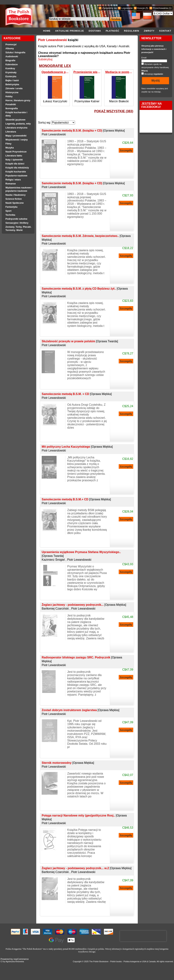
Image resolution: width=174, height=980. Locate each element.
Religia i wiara (13, 180)
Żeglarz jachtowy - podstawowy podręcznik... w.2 (87, 868)
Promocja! (11, 45)
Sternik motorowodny (68, 763)
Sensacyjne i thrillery (17, 223)
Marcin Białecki (119, 101)
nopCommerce (21, 959)
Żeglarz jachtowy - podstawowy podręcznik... (84, 605)
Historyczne (12, 92)
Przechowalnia (160, 8)
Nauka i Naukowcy (15, 195)
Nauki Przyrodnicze (16, 152)
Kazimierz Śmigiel (53, 560)
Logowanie (127, 8)
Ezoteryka (11, 76)
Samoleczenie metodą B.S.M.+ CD (76, 499)
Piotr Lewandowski (52, 40)
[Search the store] (79, 19)
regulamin (158, 74)
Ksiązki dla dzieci (15, 164)
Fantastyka (11, 207)
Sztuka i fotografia (15, 53)
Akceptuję (154, 74)
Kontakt (165, 31)
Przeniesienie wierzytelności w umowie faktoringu (87, 72)
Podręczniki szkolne (16, 219)
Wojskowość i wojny (17, 140)
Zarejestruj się (109, 8)
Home (47, 31)
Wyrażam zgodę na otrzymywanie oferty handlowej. (155, 67)
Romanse (11, 184)
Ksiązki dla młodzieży (17, 168)
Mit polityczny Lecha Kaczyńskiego (77, 447)
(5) (147, 8)
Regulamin (132, 31)
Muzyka (10, 148)
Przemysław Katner (87, 101)
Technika (10, 215)
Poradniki (11, 104)
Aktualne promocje (70, 31)
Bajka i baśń (12, 80)
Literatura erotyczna (16, 128)
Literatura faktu (14, 156)
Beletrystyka (12, 84)
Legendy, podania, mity (18, 124)
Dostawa (95, 31)
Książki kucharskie (16, 172)
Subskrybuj (45, 59)
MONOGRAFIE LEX (55, 66)
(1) (170, 8)
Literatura (11, 132)
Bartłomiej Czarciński (55, 609)
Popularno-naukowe (16, 176)
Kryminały (11, 72)
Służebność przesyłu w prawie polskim (80, 341)
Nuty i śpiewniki (14, 160)
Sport (8, 211)
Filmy (8, 144)
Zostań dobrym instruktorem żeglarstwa (81, 710)
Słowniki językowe (15, 120)
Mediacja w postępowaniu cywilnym (119, 72)
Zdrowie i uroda (14, 88)
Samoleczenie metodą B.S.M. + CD (77, 394)
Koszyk (141, 8)
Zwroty (149, 31)
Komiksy (10, 68)
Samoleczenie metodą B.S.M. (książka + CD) (83, 131)
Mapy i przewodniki (16, 136)
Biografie (10, 61)
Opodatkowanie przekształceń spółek (55, 72)
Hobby (9, 96)
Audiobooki (12, 57)
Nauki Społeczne (14, 203)
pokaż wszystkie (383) (114, 111)
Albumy (10, 49)
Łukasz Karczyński (55, 101)
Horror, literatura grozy (18, 100)
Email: (144, 58)
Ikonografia (12, 108)
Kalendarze (12, 64)
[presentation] (143, 936)
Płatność (112, 31)
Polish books (116, 961)
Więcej (145, 71)
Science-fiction (14, 199)
